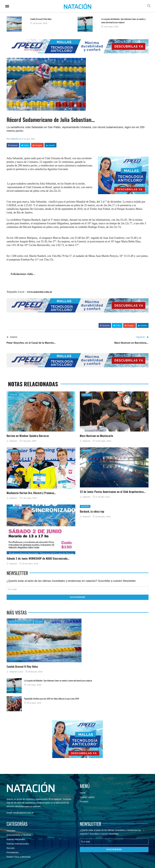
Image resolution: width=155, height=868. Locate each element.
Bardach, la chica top (92, 511)
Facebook (13, 145)
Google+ (37, 145)
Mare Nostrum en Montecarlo (96, 436)
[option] (42, 24)
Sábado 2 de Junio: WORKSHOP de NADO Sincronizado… (38, 558)
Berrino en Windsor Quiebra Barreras (28, 436)
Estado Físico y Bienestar (19, 857)
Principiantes (13, 852)
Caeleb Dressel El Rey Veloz (41, 19)
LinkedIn (50, 145)
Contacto (84, 802)
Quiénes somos (87, 797)
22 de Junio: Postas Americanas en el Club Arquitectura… (113, 491)
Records (39, 622)
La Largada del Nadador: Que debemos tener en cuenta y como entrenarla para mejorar (123, 21)
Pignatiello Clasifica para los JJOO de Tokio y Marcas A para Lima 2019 (51, 699)
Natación (15, 139)
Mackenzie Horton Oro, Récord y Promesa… (31, 493)
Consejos (11, 831)
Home (83, 793)
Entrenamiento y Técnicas (19, 835)
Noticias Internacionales (21, 622)
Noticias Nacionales (16, 839)
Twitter (25, 145)
